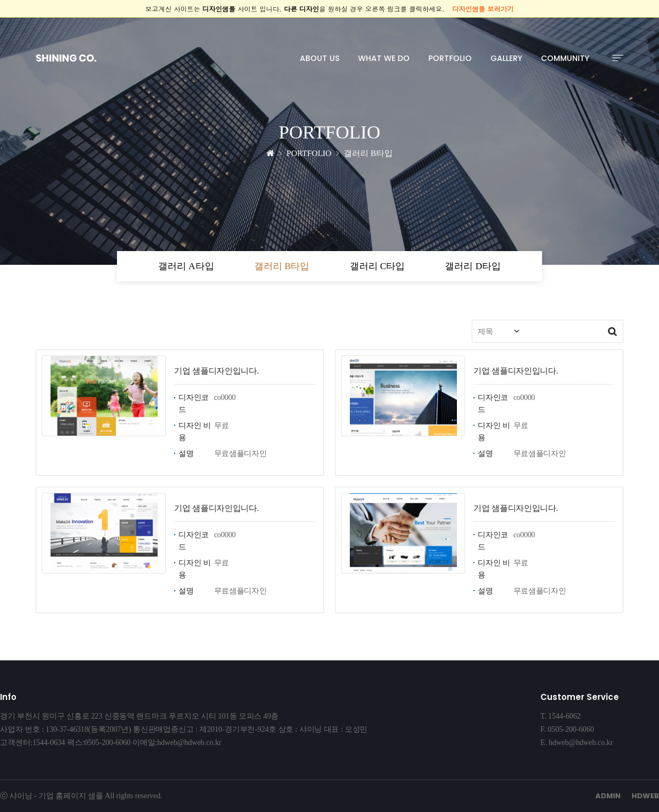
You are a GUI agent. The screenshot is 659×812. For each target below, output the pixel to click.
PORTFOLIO (450, 58)
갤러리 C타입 (378, 266)
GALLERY (506, 58)
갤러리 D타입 (473, 266)
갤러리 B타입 (282, 266)
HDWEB (645, 796)
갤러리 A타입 (186, 266)
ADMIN (608, 796)
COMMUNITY (565, 58)
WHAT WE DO (384, 58)
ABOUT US (320, 58)
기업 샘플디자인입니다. (216, 371)
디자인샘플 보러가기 (483, 9)
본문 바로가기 (0, 18)
